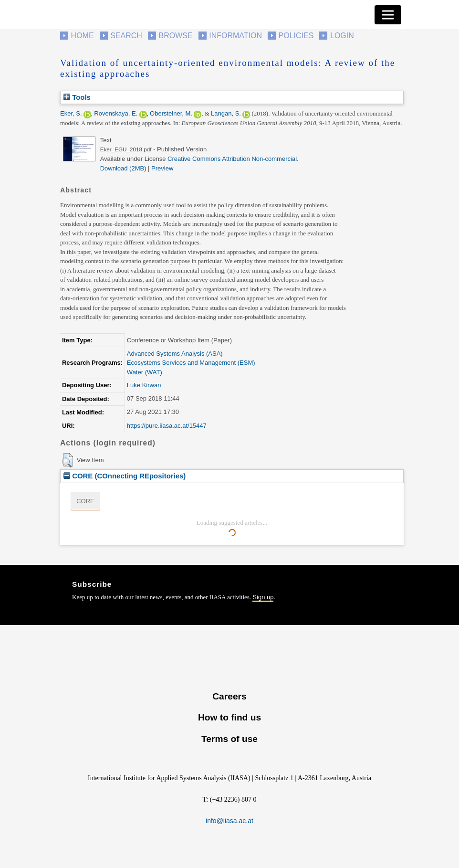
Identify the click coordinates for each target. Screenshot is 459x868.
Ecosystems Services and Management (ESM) (191, 363)
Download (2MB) (123, 168)
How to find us (229, 717)
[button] (68, 460)
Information (235, 36)
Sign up (263, 597)
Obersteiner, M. (171, 113)
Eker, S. (71, 113)
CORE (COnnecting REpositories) (125, 476)
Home (83, 36)
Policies (296, 36)
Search (126, 36)
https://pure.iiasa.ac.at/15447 (167, 426)
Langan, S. (226, 113)
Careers (229, 696)
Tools (77, 97)
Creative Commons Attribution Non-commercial (232, 159)
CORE (85, 501)
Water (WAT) (145, 372)
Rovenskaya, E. (116, 113)
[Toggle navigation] (388, 15)
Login (342, 36)
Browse (175, 36)
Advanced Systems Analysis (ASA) (175, 354)
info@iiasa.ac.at (229, 821)
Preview (162, 168)
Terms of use (229, 739)
